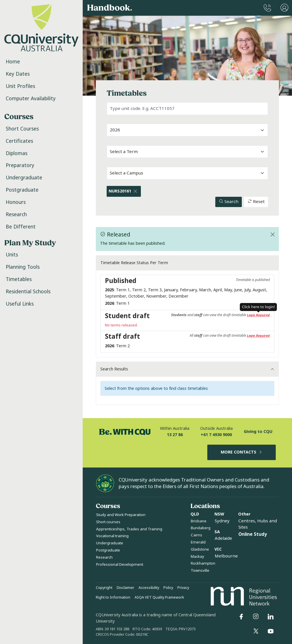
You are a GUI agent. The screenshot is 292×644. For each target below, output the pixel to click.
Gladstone (200, 549)
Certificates (19, 141)
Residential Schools (28, 292)
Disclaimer (125, 588)
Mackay (197, 556)
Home (13, 62)
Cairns (196, 535)
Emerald (198, 542)
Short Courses (22, 129)
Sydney (222, 521)
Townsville (200, 570)
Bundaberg (201, 528)
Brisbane (199, 521)
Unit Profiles (20, 86)
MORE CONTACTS (242, 452)
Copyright (104, 588)
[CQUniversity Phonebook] (267, 8)
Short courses (108, 522)
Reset (256, 202)
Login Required (258, 315)
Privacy (183, 588)
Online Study (253, 534)
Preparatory (20, 165)
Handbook (110, 8)
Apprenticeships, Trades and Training (129, 529)
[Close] (135, 191)
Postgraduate (22, 190)
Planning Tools (23, 267)
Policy (168, 588)
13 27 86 (175, 435)
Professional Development (120, 564)
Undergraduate (24, 178)
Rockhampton (203, 563)
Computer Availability (31, 99)
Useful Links (20, 304)
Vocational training (112, 536)
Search (229, 202)
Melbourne (226, 556)
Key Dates (18, 74)
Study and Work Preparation (121, 515)
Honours (16, 202)
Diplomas (17, 153)
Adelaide (223, 538)
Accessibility (149, 588)
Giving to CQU (258, 432)
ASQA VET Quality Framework (159, 597)
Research (16, 214)
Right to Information (113, 597)
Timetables (19, 279)
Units (12, 255)
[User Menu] (284, 8)
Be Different (21, 227)
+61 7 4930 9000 (216, 435)
